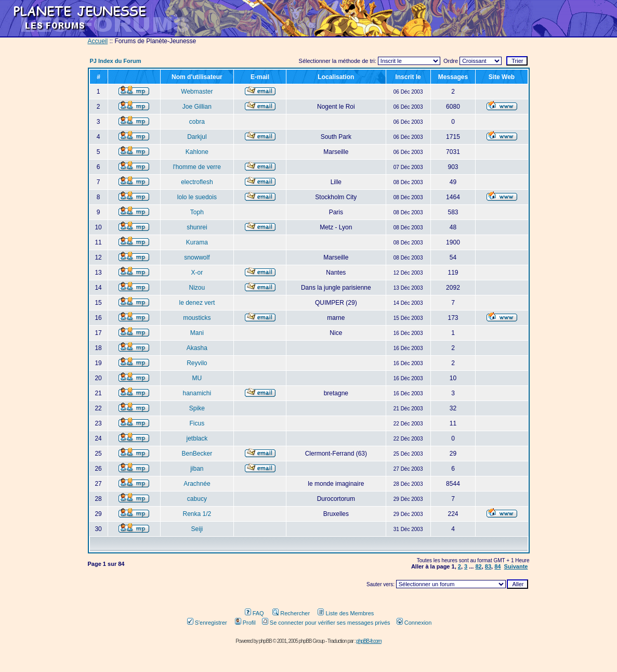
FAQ (254, 613)
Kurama (197, 242)
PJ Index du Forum (116, 61)
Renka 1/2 (197, 514)
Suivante (516, 566)
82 (478, 566)
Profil (245, 623)
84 (497, 566)
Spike (197, 408)
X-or (197, 273)
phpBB (265, 641)
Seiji (197, 529)
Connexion (414, 623)
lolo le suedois (197, 197)
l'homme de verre (197, 167)
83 (488, 566)
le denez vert (197, 303)
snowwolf (197, 257)
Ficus (197, 423)
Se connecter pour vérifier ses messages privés (326, 623)
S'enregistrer (207, 623)
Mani (197, 333)
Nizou (197, 288)
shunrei (197, 227)
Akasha (197, 348)
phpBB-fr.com (369, 641)
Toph (197, 212)
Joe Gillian (197, 107)
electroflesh (197, 182)
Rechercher (291, 613)
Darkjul (197, 137)
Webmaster (197, 92)
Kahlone (197, 152)
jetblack (197, 438)
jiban (197, 469)
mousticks (197, 318)
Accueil (98, 41)
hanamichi (197, 393)
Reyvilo (197, 363)
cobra (197, 122)
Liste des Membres (346, 613)
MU (197, 378)
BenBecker (197, 454)
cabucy (197, 499)
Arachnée (197, 484)
